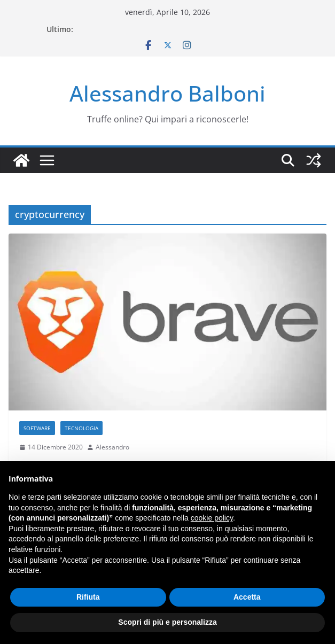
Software (37, 428)
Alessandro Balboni (167, 93)
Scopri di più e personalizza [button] (167, 622)
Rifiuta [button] (88, 597)
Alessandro (112, 447)
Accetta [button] (247, 597)
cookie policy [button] (212, 518)
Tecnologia (81, 428)
